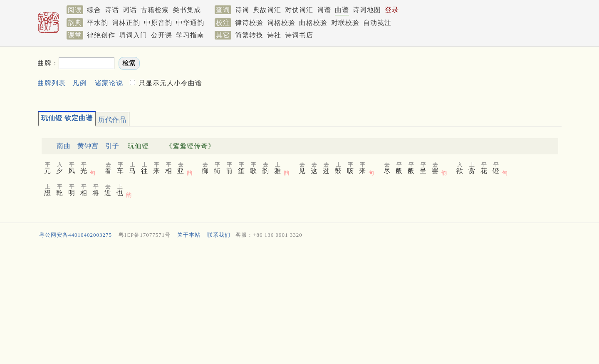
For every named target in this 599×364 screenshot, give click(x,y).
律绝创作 (101, 35)
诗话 (112, 10)
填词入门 (133, 35)
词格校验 (281, 23)
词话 (130, 10)
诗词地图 (367, 10)
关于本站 (189, 235)
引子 (112, 146)
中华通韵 (190, 23)
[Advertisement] (413, 75)
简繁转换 (249, 35)
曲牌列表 (52, 83)
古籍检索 (155, 10)
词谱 (324, 10)
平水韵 (98, 23)
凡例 (79, 83)
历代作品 (112, 120)
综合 (94, 10)
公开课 (162, 35)
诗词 (242, 10)
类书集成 (187, 10)
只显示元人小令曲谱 (169, 83)
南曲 (64, 146)
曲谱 (342, 10)
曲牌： (48, 63)
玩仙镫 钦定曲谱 (67, 118)
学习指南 (190, 35)
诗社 (274, 35)
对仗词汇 (299, 10)
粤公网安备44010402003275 (75, 235)
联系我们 (219, 235)
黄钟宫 (88, 146)
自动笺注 (377, 23)
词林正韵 (126, 23)
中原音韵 (158, 23)
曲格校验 (313, 23)
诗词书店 (299, 35)
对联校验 (345, 23)
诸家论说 (109, 83)
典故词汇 (267, 10)
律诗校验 (249, 23)
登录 (392, 10)
